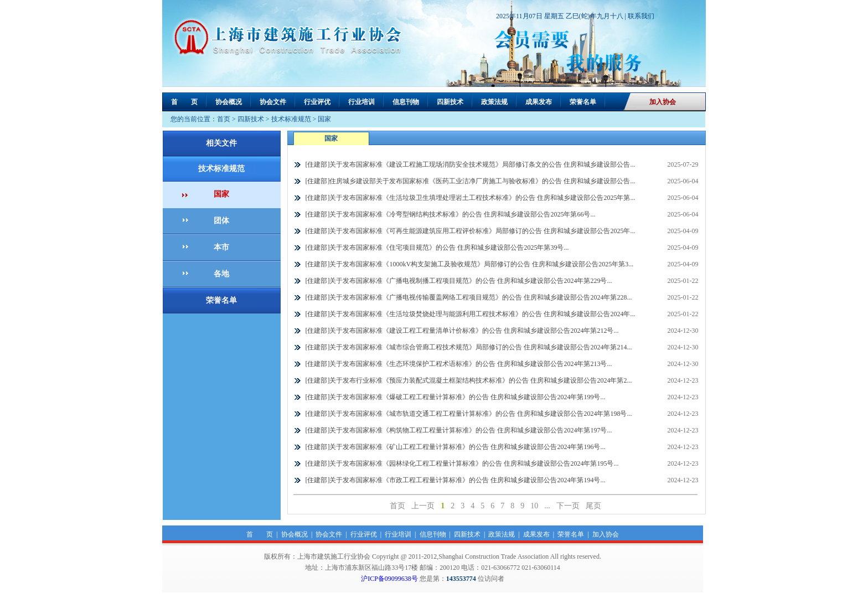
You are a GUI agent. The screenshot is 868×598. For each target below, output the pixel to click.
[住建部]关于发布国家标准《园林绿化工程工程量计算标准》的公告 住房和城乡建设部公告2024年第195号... (462, 463)
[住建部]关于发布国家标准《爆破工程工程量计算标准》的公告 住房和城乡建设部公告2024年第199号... (456, 397)
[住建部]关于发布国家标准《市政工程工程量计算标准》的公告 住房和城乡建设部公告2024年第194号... (456, 480)
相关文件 (221, 143)
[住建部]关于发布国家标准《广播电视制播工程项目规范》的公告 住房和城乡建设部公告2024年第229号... (459, 281)
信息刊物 (406, 102)
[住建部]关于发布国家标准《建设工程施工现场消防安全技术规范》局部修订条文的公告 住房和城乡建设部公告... (471, 164)
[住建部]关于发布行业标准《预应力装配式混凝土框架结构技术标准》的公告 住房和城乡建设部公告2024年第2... (469, 380)
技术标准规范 (291, 119)
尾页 (593, 506)
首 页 (184, 102)
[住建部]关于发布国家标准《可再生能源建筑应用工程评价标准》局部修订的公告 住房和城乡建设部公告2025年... (471, 231)
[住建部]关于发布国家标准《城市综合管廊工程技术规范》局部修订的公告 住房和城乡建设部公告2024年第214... (469, 347)
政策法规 (494, 102)
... (547, 506)
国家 (324, 119)
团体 (221, 221)
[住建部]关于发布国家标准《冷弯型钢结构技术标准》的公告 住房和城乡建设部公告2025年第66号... (451, 214)
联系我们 (641, 16)
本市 (221, 247)
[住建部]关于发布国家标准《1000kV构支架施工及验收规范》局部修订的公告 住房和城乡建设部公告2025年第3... (470, 264)
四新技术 (450, 102)
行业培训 (361, 102)
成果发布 (539, 102)
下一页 (568, 506)
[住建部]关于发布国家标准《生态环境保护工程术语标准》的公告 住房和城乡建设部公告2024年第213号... (459, 364)
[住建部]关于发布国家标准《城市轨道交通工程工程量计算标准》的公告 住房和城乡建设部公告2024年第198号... (469, 414)
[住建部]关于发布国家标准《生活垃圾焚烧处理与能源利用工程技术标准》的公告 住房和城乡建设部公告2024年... (471, 314)
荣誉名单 (583, 102)
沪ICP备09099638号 (389, 579)
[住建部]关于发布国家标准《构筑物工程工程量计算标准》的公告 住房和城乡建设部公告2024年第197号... (459, 430)
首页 (224, 119)
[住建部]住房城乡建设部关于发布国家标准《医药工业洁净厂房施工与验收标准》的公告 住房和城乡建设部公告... (471, 181)
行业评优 (317, 102)
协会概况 (229, 102)
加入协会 (663, 102)
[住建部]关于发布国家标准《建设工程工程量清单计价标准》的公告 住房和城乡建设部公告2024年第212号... (462, 331)
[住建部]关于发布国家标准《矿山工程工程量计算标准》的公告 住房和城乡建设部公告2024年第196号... (456, 447)
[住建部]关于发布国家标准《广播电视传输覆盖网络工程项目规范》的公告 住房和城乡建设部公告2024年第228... (469, 297)
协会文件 (273, 102)
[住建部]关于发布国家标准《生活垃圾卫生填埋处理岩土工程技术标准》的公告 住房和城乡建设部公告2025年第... (471, 198)
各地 (221, 274)
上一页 (423, 506)
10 (534, 506)
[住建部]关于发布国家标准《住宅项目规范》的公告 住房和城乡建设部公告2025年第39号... (437, 248)
